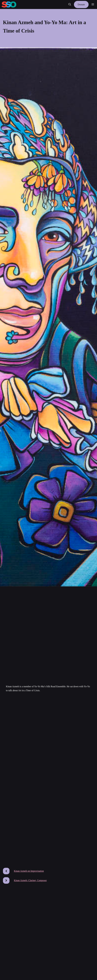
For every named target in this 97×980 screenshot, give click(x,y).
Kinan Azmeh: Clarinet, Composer (30, 880)
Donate (81, 4)
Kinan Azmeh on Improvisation (29, 871)
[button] (70, 4)
